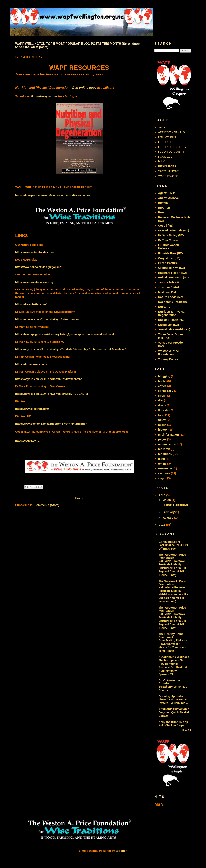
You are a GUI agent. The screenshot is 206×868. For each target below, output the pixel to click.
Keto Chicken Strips (171, 725)
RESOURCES (167, 166)
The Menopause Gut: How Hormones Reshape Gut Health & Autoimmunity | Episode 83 (173, 667)
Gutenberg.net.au (44, 96)
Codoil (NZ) (166, 225)
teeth (162, 459)
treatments (165, 468)
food (161, 415)
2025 (163, 525)
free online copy (84, 88)
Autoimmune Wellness (174, 657)
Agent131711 (167, 193)
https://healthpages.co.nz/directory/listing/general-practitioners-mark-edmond (65, 334)
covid (162, 396)
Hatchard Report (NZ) (173, 273)
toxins (162, 464)
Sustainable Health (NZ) (174, 329)
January (168, 517)
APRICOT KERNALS (172, 132)
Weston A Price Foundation (169, 353)
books (162, 381)
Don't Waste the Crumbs (169, 682)
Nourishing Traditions (173, 302)
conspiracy (166, 391)
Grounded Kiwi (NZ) (172, 268)
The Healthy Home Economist (171, 635)
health (162, 425)
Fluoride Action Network (169, 247)
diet (161, 400)
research (164, 449)
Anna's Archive (168, 198)
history (163, 430)
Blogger (121, 851)
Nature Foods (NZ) (171, 297)
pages (162, 439)
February (169, 512)
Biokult (163, 203)
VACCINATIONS (169, 171)
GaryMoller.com (169, 542)
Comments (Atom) (47, 505)
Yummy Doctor (168, 359)
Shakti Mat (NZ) (169, 325)
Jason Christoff (169, 282)
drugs (162, 405)
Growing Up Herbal (171, 696)
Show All (186, 730)
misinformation (168, 434)
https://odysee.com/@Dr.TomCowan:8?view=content (48, 379)
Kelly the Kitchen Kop (173, 722)
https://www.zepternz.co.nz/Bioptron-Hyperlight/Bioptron (51, 424)
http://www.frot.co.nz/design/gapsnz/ (38, 267)
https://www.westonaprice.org (34, 282)
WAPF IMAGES (168, 176)
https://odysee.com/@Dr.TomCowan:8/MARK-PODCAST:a (52, 394)
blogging (164, 376)
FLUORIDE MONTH (171, 152)
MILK (161, 161)
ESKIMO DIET (167, 137)
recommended (168, 444)
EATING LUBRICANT (176, 505)
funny (162, 420)
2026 (163, 495)
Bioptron (164, 208)
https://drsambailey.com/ (31, 304)
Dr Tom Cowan (168, 240)
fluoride (163, 410)
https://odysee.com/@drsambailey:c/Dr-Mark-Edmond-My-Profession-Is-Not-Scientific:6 (71, 349)
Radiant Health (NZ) (171, 320)
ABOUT (163, 127)
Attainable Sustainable (174, 709)
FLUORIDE (165, 142)
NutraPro (164, 307)
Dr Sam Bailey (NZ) (171, 235)
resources (165, 454)
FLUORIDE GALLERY (172, 147)
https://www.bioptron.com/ (32, 409)
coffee (162, 386)
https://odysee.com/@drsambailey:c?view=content (47, 319)
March (167, 500)
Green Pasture (168, 263)
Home (79, 498)
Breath (163, 212)
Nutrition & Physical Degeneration (172, 313)
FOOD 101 (165, 157)
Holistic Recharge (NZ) (173, 277)
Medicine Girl (167, 292)
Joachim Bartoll (169, 287)
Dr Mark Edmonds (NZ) (174, 230)
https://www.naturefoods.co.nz (35, 252)
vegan (162, 478)
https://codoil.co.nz (27, 441)
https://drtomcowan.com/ (31, 364)
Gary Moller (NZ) (169, 258)
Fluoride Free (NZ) (170, 253)
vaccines (164, 473)
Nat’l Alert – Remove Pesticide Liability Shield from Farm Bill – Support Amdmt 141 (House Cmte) (173, 568)
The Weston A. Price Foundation (172, 556)
